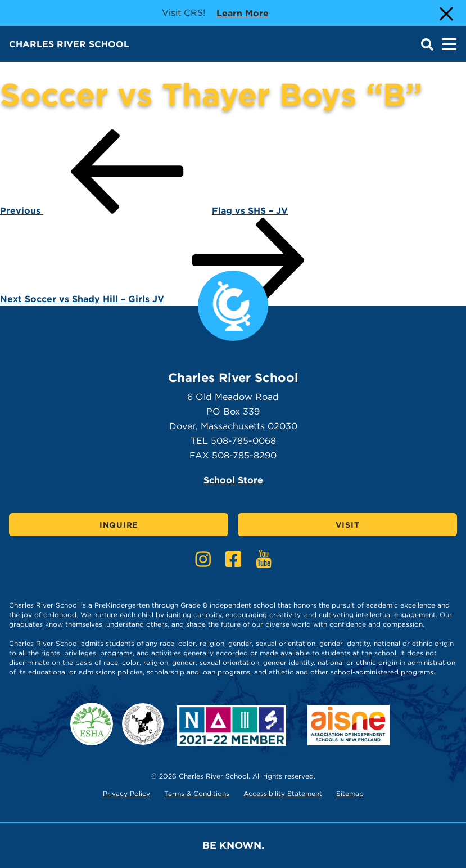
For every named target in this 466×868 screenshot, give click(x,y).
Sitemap (350, 793)
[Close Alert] (445, 13)
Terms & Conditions (197, 793)
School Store (233, 480)
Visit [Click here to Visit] (348, 525)
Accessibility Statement (283, 793)
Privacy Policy (126, 793)
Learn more (243, 12)
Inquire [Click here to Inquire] (119, 525)
